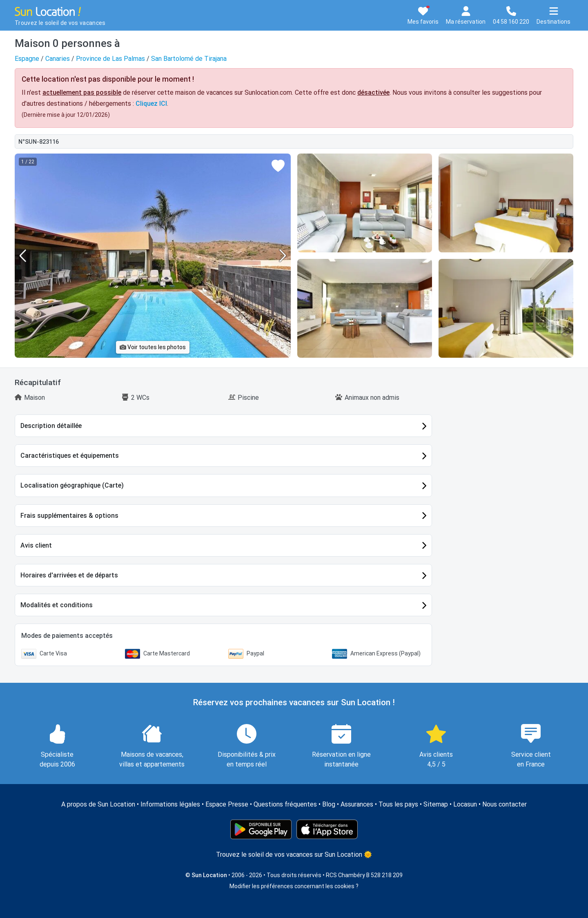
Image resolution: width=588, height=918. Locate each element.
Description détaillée (51, 426)
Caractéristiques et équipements (70, 456)
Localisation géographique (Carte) (72, 485)
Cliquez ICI (151, 104)
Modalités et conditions (57, 605)
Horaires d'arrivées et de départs (69, 575)
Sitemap (436, 804)
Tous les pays (398, 804)
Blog (329, 804)
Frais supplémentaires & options (69, 516)
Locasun (465, 804)
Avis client (36, 545)
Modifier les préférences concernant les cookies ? (294, 886)
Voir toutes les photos (153, 347)
